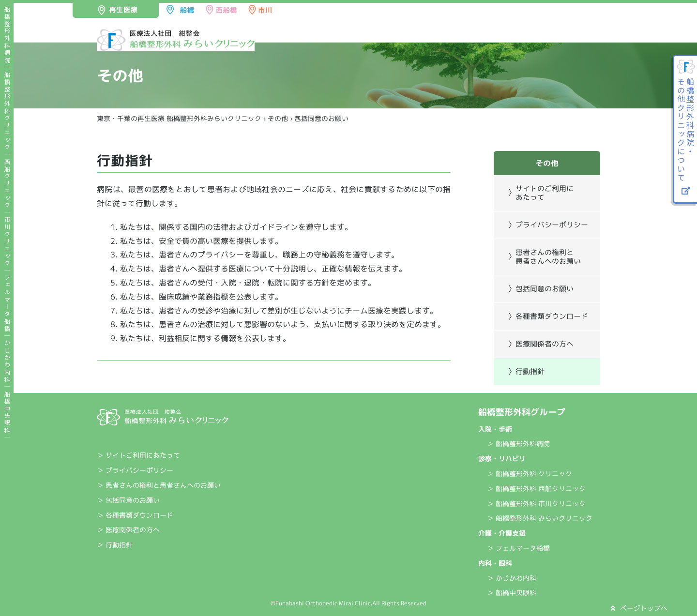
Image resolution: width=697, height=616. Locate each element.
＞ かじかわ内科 (512, 578)
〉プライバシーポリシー (548, 225)
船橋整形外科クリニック (7, 111)
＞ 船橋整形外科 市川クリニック (536, 503)
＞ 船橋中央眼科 (512, 593)
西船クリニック (7, 184)
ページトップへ (639, 608)
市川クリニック (7, 242)
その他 (278, 118)
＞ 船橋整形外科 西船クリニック (536, 488)
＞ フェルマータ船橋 (518, 548)
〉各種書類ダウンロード (548, 316)
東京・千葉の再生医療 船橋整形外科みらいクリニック (179, 118)
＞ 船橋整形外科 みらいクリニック (540, 518)
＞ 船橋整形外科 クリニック (530, 473)
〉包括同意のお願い (541, 289)
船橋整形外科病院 (7, 35)
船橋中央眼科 (7, 412)
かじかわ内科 (7, 361)
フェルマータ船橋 (7, 303)
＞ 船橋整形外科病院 (518, 443)
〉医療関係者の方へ (541, 344)
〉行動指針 (526, 371)
